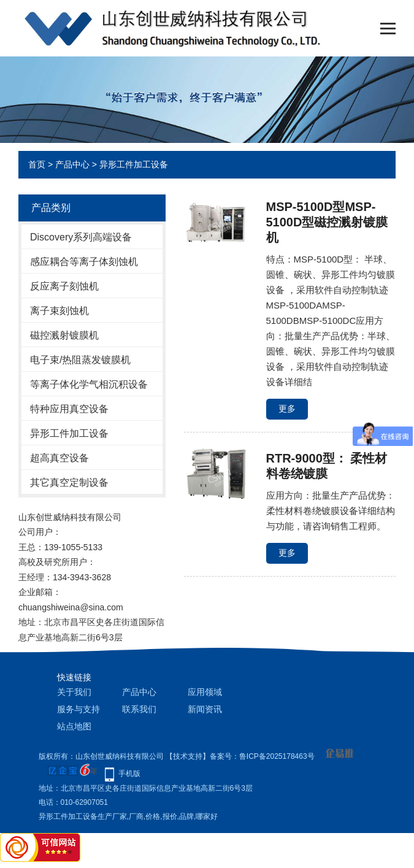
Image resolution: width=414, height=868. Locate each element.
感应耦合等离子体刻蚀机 (84, 262)
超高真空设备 (59, 458)
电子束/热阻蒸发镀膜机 (80, 360)
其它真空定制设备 (69, 482)
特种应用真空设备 (69, 409)
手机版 (129, 774)
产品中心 (72, 164)
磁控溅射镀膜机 (64, 335)
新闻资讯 (205, 709)
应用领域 (205, 692)
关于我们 (74, 692)
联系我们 (139, 709)
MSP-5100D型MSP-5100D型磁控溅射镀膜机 (327, 222)
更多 (287, 409)
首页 (37, 164)
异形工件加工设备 (134, 164)
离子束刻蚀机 (59, 311)
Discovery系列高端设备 (81, 237)
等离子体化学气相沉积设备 (89, 384)
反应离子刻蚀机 (64, 286)
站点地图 (74, 726)
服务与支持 (79, 709)
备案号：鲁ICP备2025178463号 (262, 756)
